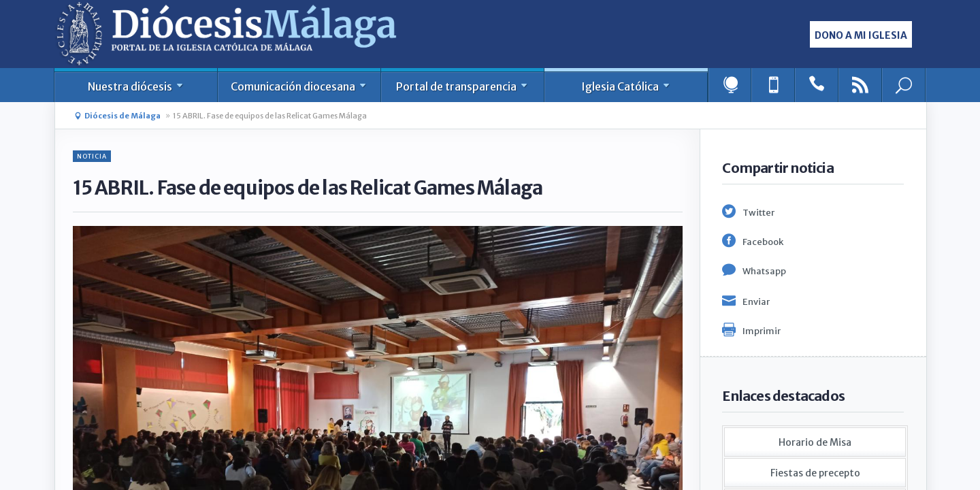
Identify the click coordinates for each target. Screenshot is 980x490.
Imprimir (762, 331)
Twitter (758, 213)
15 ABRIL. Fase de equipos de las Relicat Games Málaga (270, 116)
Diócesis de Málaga (122, 116)
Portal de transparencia (463, 86)
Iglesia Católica (626, 86)
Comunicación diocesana (299, 86)
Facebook (763, 242)
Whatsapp (764, 271)
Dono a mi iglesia (861, 35)
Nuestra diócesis (136, 86)
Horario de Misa (815, 442)
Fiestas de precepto (815, 473)
